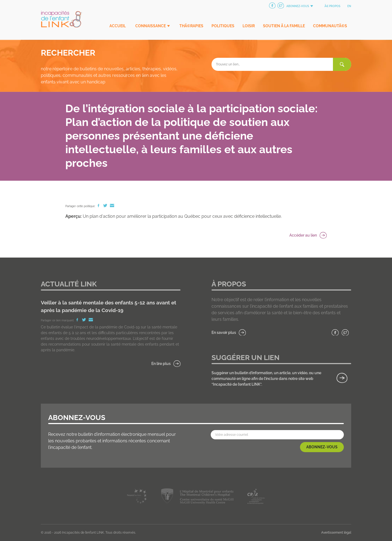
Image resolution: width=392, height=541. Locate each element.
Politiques (223, 26)
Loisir (249, 26)
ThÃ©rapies (191, 26)
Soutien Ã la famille (284, 26)
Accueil (118, 26)
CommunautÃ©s (330, 26)
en (349, 6)
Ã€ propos (332, 6)
